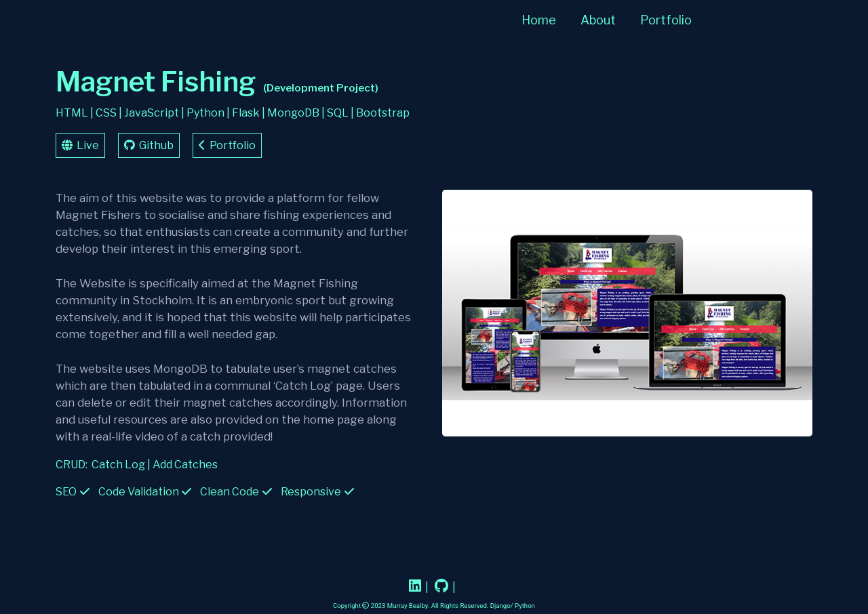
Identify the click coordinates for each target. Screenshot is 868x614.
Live (80, 145)
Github (149, 145)
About (598, 20)
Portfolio (666, 20)
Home (539, 20)
